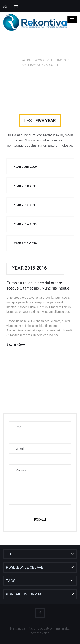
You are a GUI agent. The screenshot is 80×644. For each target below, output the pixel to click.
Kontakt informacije (27, 594)
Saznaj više (16, 344)
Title (11, 554)
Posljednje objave (25, 567)
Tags (11, 581)
